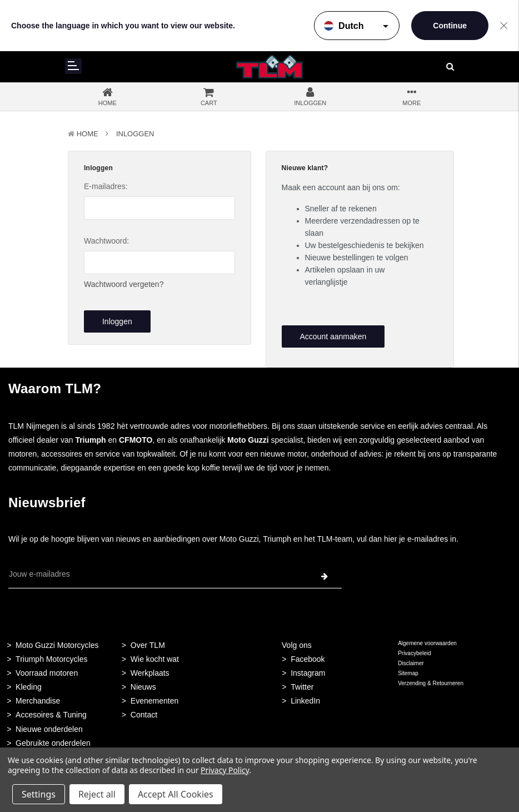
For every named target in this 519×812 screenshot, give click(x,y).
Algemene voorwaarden (427, 643)
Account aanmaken (333, 336)
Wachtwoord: (106, 241)
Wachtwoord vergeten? (124, 284)
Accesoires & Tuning (51, 715)
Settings (39, 794)
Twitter (302, 687)
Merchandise (38, 701)
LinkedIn (305, 701)
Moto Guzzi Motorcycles (57, 645)
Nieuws (143, 687)
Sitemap (408, 673)
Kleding (29, 687)
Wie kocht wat (155, 659)
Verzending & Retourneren (431, 683)
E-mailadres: (106, 186)
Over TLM (148, 645)
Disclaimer (411, 663)
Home (88, 134)
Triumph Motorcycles (51, 659)
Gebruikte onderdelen (53, 743)
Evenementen (154, 701)
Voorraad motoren (47, 673)
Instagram (308, 673)
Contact (144, 715)
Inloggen (135, 134)
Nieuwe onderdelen (49, 729)
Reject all (97, 794)
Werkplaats (150, 673)
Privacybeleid (414, 653)
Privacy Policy (225, 770)
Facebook (308, 659)
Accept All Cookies (176, 794)
